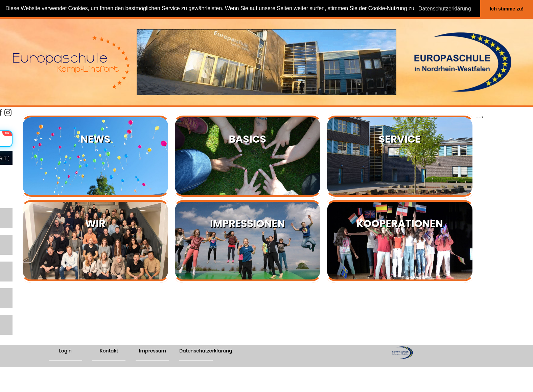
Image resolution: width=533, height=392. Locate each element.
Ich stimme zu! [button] (507, 9)
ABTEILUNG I (18, 278)
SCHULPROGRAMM (27, 257)
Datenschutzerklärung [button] (445, 9)
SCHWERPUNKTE (24, 236)
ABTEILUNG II (19, 299)
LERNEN (12, 215)
